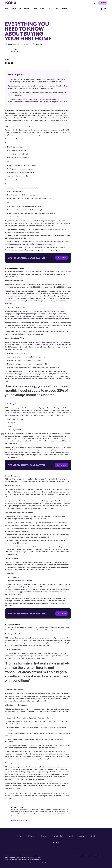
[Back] (8, 18)
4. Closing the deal (11, 92)
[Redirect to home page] (11, 3)
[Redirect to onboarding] (74, 260)
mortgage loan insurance (53, 296)
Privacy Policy (31, 862)
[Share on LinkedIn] (12, 65)
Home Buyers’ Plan (81, 347)
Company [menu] (64, 9)
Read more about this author (56, 823)
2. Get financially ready (12, 86)
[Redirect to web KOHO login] (94, 3)
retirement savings (47, 455)
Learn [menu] (56, 9)
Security (81, 836)
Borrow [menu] (27, 9)
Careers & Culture (58, 836)
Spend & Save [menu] (16, 9)
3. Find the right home (12, 89)
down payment (83, 287)
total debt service (68, 443)
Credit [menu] (35, 9)
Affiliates (43, 836)
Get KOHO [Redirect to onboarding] (103, 3)
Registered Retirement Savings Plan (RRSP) (84, 344)
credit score (98, 316)
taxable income (62, 381)
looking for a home (97, 481)
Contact (19, 836)
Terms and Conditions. (35, 859)
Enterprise (31, 836)
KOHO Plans (73, 798)
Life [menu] (49, 9)
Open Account (97, 260)
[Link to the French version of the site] (103, 9)
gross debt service (50, 418)
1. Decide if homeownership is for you (17, 83)
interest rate (54, 321)
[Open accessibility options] (2, 434)
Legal (71, 836)
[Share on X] (9, 65)
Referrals (92, 836)
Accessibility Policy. (41, 862)
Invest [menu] (42, 9)
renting (63, 137)
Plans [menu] (7, 9)
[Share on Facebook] (6, 65)
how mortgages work (71, 336)
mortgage (96, 120)
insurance (81, 296)
